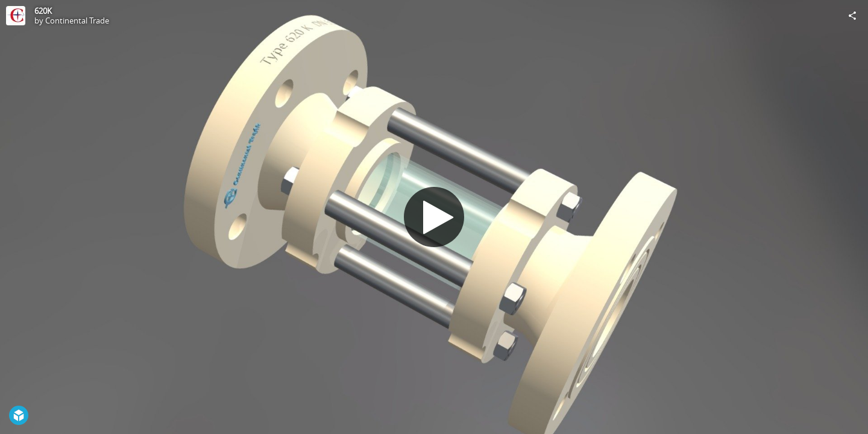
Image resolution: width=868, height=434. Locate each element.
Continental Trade (77, 20)
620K (43, 11)
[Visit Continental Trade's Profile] (16, 16)
